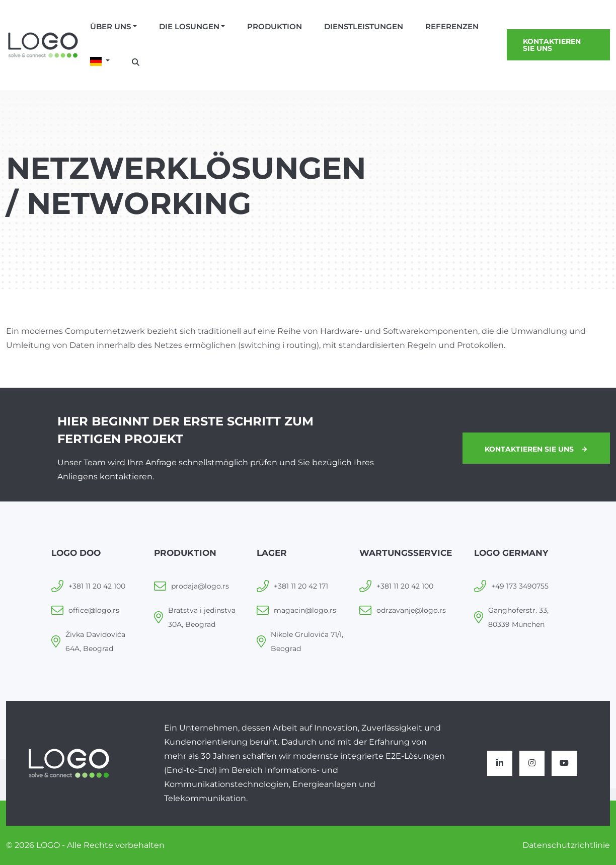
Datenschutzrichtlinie (566, 845)
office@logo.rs (94, 610)
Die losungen (189, 26)
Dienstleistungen (364, 26)
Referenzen (452, 26)
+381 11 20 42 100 (97, 586)
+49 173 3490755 (520, 586)
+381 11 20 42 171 (301, 586)
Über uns (110, 26)
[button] (100, 61)
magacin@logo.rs (305, 610)
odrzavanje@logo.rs (411, 610)
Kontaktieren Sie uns (552, 45)
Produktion (275, 26)
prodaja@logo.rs (200, 586)
